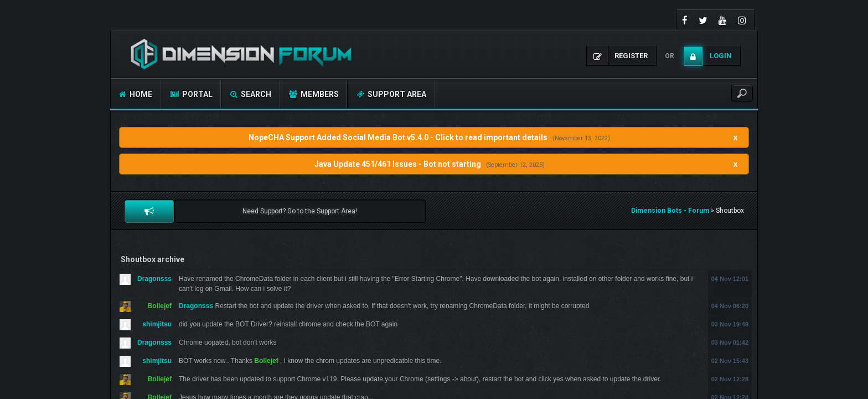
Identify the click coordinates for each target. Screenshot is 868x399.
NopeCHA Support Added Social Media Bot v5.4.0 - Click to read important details (398, 137)
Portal (191, 94)
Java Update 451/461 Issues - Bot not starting (398, 164)
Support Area (391, 94)
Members (314, 94)
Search (251, 94)
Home (136, 94)
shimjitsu (157, 324)
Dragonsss (154, 279)
